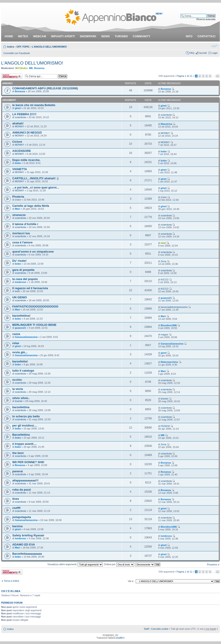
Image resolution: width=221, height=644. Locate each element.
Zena (164, 261)
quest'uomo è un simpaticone (33, 252)
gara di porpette (23, 270)
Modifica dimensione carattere (214, 46)
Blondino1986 (169, 325)
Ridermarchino (169, 362)
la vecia (18, 389)
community (142, 36)
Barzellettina (21, 435)
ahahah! (18, 123)
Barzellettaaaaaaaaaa (27, 554)
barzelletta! (20, 361)
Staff (146, 629)
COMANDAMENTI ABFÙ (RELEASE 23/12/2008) (45, 88)
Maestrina (166, 124)
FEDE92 (165, 426)
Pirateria (18, 197)
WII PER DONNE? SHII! (28, 462)
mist (163, 243)
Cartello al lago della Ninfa (31, 206)
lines (16, 499)
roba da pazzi (22, 490)
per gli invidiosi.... (25, 425)
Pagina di (184, 76)
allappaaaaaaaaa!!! (25, 480)
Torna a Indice (11, 581)
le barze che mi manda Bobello (34, 105)
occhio (17, 380)
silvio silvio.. (21, 398)
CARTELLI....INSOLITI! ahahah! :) (35, 178)
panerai (18, 471)
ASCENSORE (22, 151)
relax (16, 343)
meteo (23, 36)
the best (18, 453)
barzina (17, 526)
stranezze (19, 215)
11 (218, 76)
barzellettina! (21, 316)
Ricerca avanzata (206, 19)
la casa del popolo (25, 279)
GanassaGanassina (26, 337)
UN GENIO (20, 297)
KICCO (165, 280)
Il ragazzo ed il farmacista (30, 288)
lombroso (21, 282)
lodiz (18, 291)
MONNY (20, 126)
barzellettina (21, 407)
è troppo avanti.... (24, 444)
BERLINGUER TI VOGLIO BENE (34, 325)
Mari (18, 209)
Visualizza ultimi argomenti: (75, 564)
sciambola (21, 117)
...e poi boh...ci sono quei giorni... (36, 187)
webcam (40, 36)
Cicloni (17, 142)
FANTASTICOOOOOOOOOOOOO (35, 306)
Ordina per (119, 564)
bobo (164, 151)
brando (19, 401)
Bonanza (39, 68)
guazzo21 (166, 298)
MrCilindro (22, 68)
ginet (18, 108)
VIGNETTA (20, 169)
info (189, 36)
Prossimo (212, 565)
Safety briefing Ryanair (28, 535)
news (106, 36)
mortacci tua (21, 233)
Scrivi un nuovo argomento (12, 76)
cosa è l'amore (22, 242)
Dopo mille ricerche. (26, 160)
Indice (11, 47)
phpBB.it (120, 638)
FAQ (192, 53)
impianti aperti (63, 36)
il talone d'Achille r (25, 224)
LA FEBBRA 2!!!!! (24, 114)
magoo (165, 335)
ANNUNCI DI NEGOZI (27, 133)
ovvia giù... (20, 352)
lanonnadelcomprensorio (174, 307)
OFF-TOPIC (23, 47)
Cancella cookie (160, 629)
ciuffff (16, 508)
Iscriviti (203, 53)
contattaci (206, 36)
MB (31, 68)
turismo (121, 36)
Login (215, 53)
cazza (16, 334)
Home (9, 36)
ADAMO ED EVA (24, 545)
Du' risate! (19, 261)
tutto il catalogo (23, 371)
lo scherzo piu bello (26, 416)
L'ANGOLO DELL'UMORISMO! (49, 47)
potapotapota (22, 517)
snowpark (88, 36)
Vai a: (131, 581)
